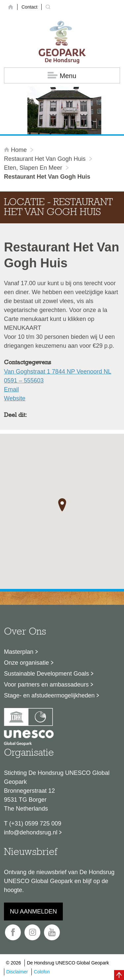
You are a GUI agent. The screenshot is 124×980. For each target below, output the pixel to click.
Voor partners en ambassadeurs (46, 685)
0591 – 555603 (24, 380)
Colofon (42, 972)
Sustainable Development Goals (46, 674)
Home (16, 150)
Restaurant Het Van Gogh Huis (45, 159)
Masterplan (19, 652)
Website (15, 398)
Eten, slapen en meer (33, 168)
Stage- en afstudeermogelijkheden (49, 695)
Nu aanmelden (33, 912)
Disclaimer (17, 972)
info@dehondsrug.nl (31, 832)
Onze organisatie (26, 663)
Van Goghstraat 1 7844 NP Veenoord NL (58, 372)
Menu (62, 76)
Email (11, 389)
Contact (29, 7)
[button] (62, 505)
